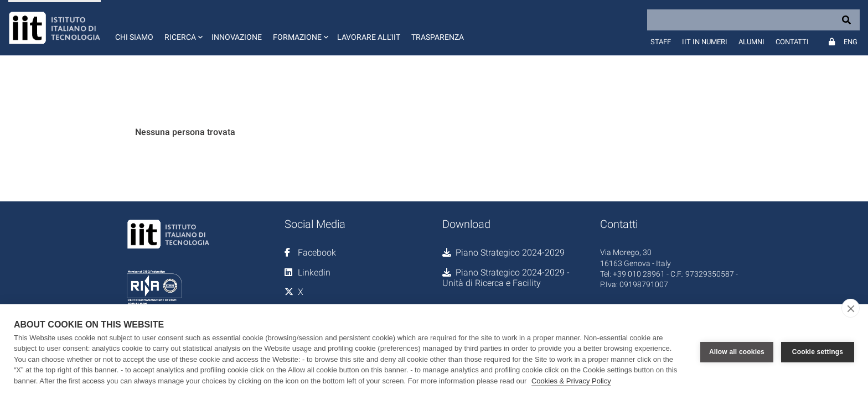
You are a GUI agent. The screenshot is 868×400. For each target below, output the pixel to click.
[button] (182, 28)
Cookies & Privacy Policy (571, 381)
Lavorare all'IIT (369, 37)
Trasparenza (438, 37)
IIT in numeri (705, 42)
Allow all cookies (737, 352)
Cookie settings (818, 352)
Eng (851, 42)
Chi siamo (134, 37)
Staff (661, 42)
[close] (851, 308)
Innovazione (237, 37)
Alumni (751, 42)
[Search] (753, 20)
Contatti (792, 42)
